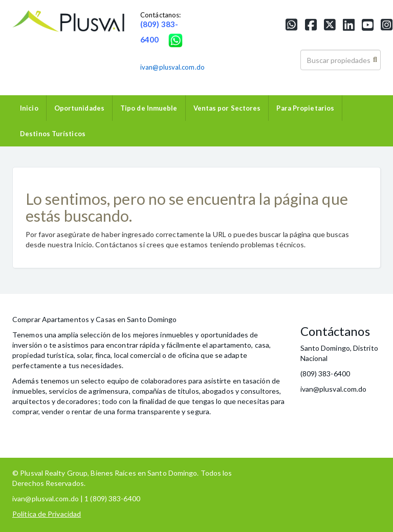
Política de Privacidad (47, 514)
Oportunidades (79, 108)
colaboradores (164, 381)
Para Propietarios (305, 108)
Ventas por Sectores (227, 108)
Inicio (29, 108)
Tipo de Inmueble (149, 108)
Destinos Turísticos (53, 134)
